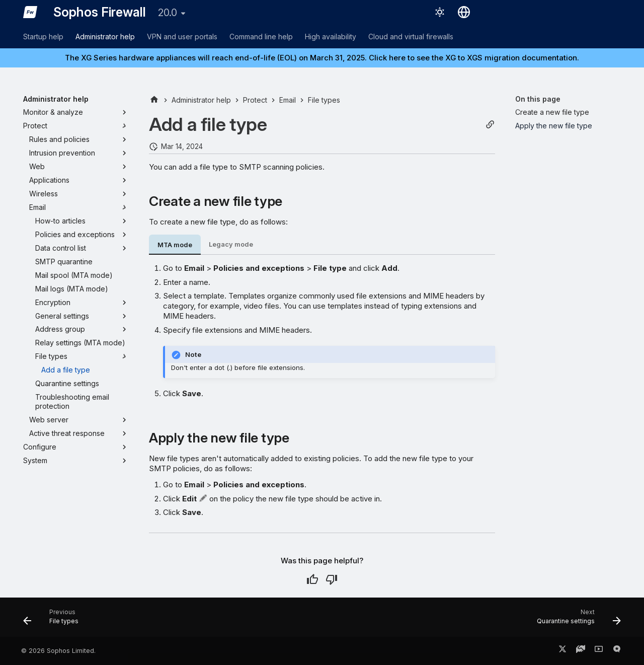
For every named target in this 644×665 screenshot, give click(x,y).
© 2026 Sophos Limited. (58, 651)
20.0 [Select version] (168, 13)
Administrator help (105, 36)
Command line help (261, 36)
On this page (538, 99)
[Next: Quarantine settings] (576, 620)
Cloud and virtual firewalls (411, 36)
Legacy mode (231, 244)
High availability (331, 36)
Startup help (43, 36)
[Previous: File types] (54, 620)
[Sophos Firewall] (30, 12)
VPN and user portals (182, 36)
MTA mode (175, 245)
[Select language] (464, 12)
